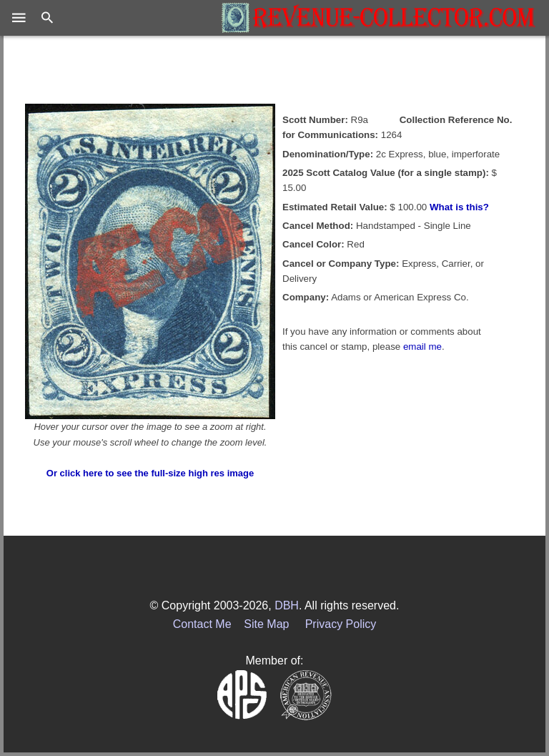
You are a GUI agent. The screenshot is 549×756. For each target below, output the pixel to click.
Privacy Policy (341, 624)
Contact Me (202, 624)
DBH (287, 605)
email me (422, 347)
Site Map (266, 624)
